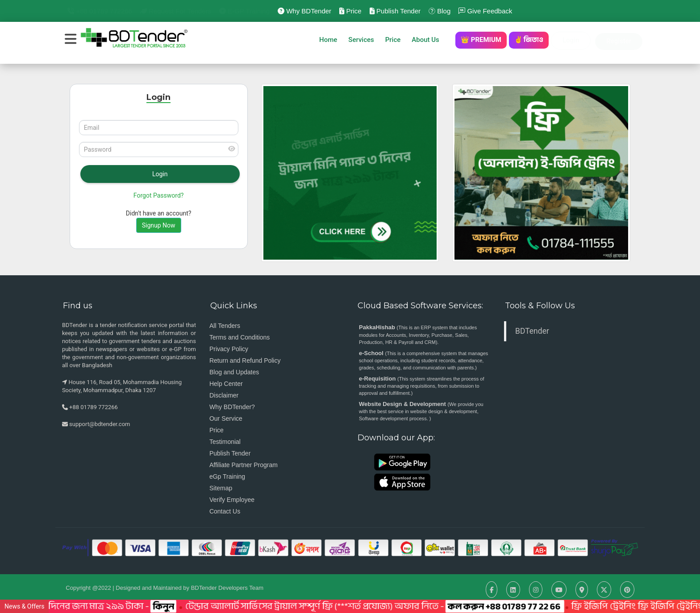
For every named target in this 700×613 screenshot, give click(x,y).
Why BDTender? (232, 407)
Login (571, 40)
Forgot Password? (159, 195)
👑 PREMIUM (481, 40)
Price (350, 11)
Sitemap (221, 488)
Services (361, 40)
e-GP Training (244, 11)
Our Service (226, 418)
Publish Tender (395, 11)
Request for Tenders (176, 11)
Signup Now (159, 225)
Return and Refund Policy (245, 360)
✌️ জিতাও (529, 40)
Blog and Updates (234, 372)
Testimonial (225, 442)
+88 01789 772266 (100, 11)
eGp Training (227, 476)
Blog (440, 11)
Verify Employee (232, 500)
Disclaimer (224, 395)
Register (619, 41)
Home (328, 40)
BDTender (532, 331)
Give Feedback (485, 11)
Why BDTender (304, 11)
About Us (428, 40)
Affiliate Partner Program (244, 465)
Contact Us (225, 511)
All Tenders (225, 326)
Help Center (226, 384)
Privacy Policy (229, 349)
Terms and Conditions (240, 337)
